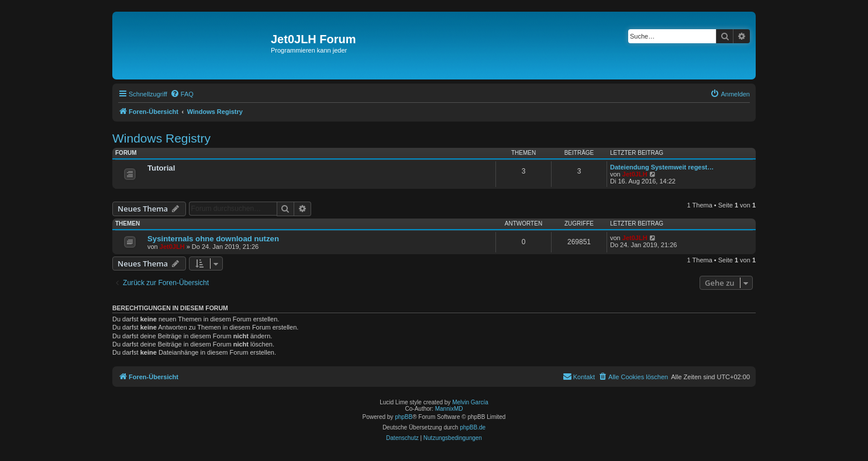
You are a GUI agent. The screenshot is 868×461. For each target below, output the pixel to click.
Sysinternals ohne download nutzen (213, 239)
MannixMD (449, 409)
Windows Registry (161, 138)
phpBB (404, 417)
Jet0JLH (635, 174)
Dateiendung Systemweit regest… (662, 167)
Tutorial (161, 168)
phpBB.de (473, 427)
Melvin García (470, 402)
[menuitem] (182, 94)
